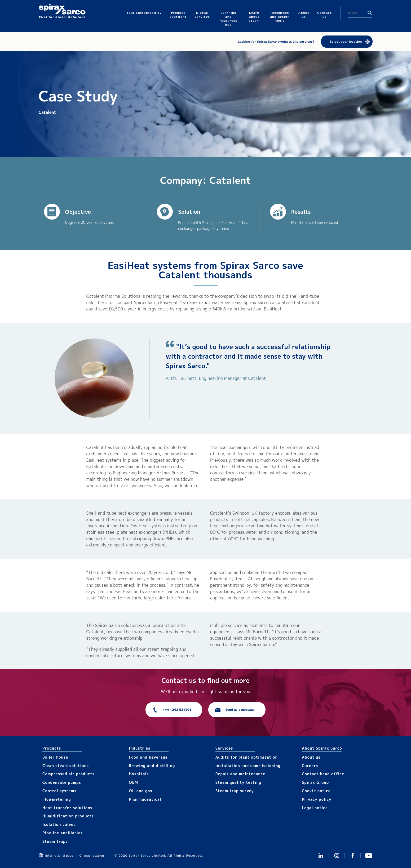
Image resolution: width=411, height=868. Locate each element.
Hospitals (139, 774)
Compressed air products (68, 774)
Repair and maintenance (240, 774)
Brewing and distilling (152, 766)
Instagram (337, 856)
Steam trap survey (235, 791)
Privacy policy (317, 799)
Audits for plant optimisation (247, 757)
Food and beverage (148, 757)
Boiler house (55, 757)
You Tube (369, 856)
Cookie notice (316, 791)
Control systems (59, 791)
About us (311, 757)
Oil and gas (140, 791)
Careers (310, 766)
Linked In (321, 856)
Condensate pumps (62, 782)
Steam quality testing (238, 782)
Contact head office (323, 774)
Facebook (353, 856)
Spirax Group (315, 782)
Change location (92, 855)
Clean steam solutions (66, 766)
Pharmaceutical (145, 799)
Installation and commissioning (248, 766)
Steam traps (55, 841)
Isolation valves (59, 824)
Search (370, 13)
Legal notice (315, 808)
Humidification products (68, 816)
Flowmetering (57, 799)
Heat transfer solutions (67, 808)
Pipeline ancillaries (63, 833)
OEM (133, 782)
